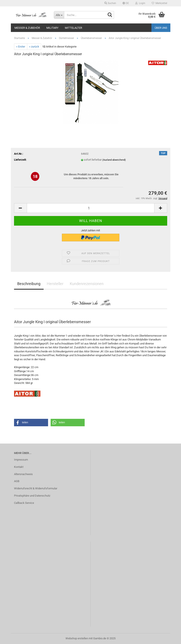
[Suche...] (59, 15)
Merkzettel (159, 3)
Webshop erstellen (77, 638)
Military (52, 28)
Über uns (161, 28)
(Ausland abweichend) (114, 160)
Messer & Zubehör (27, 28)
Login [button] (140, 3)
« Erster (21, 47)
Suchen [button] (110, 3)
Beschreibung (29, 284)
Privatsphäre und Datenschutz (32, 496)
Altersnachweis (23, 474)
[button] (126, 3)
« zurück (34, 47)
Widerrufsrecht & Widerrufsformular (36, 488)
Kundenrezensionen (87, 284)
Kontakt (19, 467)
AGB (17, 481)
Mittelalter (73, 28)
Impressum (21, 460)
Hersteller (55, 284)
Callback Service (24, 503)
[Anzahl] (91, 208)
